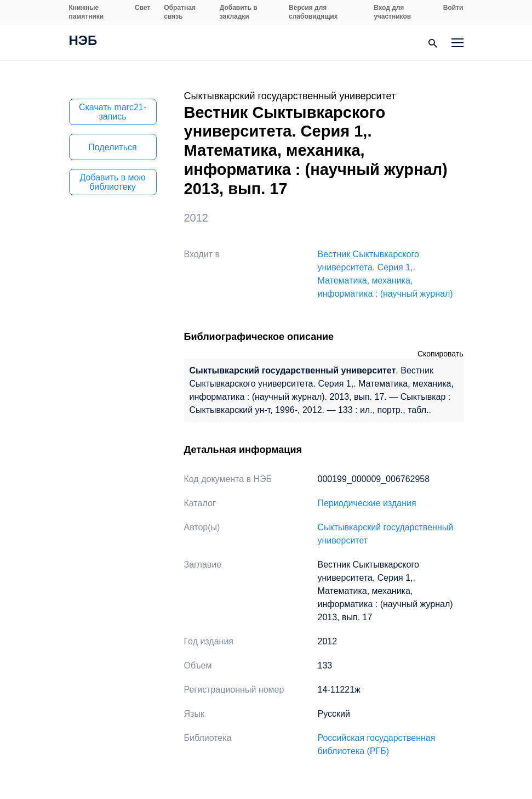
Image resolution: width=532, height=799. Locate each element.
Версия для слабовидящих (313, 12)
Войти (453, 8)
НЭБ (83, 42)
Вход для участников (392, 12)
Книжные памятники (87, 12)
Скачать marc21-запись (113, 112)
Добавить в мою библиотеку (113, 182)
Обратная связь (180, 12)
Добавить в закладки (239, 12)
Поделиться (112, 147)
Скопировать (441, 354)
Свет (142, 8)
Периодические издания (367, 503)
